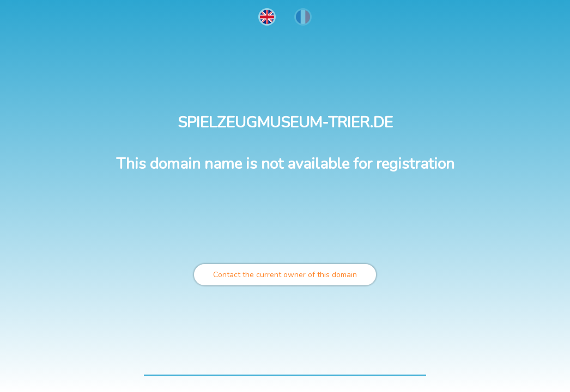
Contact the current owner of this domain (285, 275)
